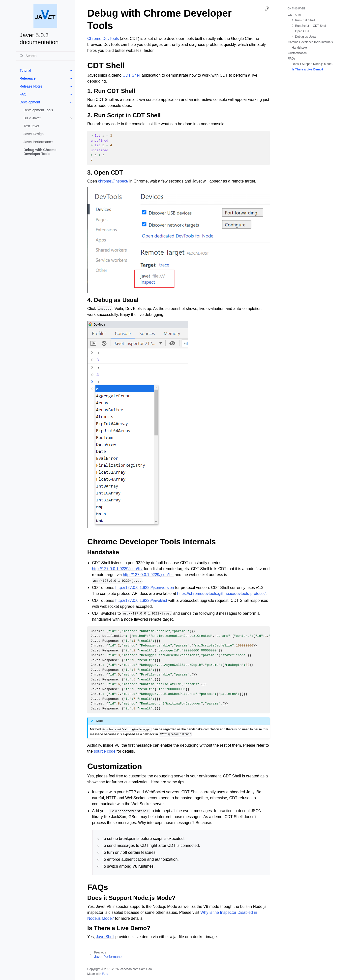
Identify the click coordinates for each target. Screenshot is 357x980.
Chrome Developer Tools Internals (310, 42)
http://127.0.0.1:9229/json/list (117, 569)
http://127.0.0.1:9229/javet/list (141, 600)
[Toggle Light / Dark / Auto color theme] (267, 8)
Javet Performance (38, 142)
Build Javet (32, 118)
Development (30, 102)
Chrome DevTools (103, 39)
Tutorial (25, 70)
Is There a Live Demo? (308, 69)
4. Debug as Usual (304, 37)
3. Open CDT (301, 31)
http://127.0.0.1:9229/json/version (145, 588)
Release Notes (31, 86)
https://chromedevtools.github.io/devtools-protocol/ (222, 594)
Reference (28, 78)
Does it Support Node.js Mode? (312, 64)
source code (105, 751)
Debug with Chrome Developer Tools (40, 152)
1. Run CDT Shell (303, 20)
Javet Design (34, 134)
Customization (297, 53)
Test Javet (31, 126)
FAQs (292, 59)
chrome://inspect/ (113, 181)
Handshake (299, 48)
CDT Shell (132, 75)
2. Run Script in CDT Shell (309, 26)
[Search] (45, 56)
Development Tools (38, 110)
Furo (105, 974)
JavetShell (105, 937)
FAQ (23, 94)
